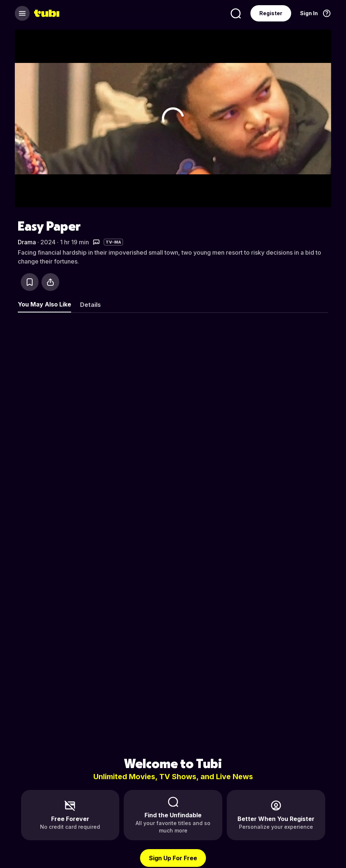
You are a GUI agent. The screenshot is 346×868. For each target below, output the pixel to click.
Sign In (309, 13)
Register (271, 13)
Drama (27, 242)
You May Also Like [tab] (44, 304)
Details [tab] (90, 305)
